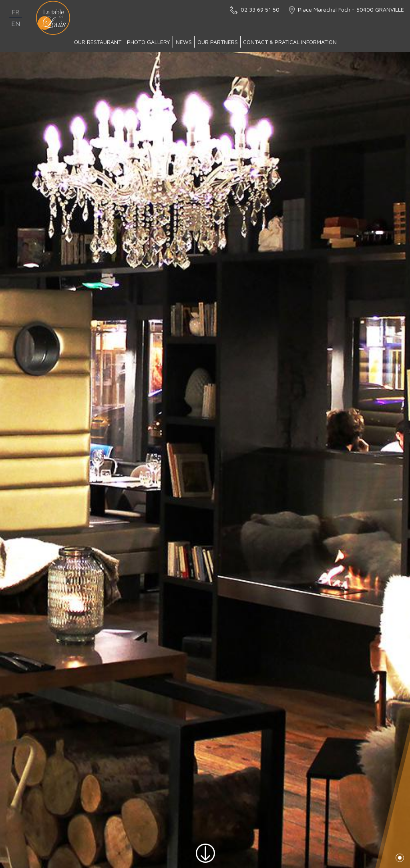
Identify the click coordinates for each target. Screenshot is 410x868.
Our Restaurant (98, 42)
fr (15, 12)
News (184, 42)
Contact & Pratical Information (290, 42)
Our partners (218, 42)
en (16, 24)
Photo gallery (149, 42)
